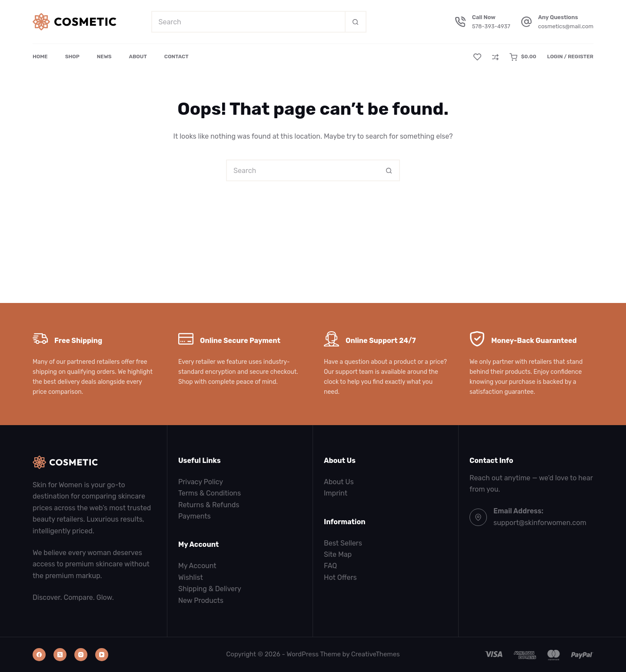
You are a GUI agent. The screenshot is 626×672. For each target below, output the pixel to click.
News (104, 57)
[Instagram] (81, 655)
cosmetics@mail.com (566, 26)
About (138, 57)
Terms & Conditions (210, 493)
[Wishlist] (477, 57)
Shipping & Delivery (210, 589)
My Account (197, 566)
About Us (339, 482)
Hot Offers (340, 577)
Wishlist (191, 577)
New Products (201, 600)
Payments (195, 516)
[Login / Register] (570, 57)
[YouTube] (102, 655)
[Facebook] (39, 655)
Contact (176, 57)
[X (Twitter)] (60, 655)
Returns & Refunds (209, 505)
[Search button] (356, 22)
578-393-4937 (491, 26)
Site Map (338, 554)
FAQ (330, 566)
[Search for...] (248, 22)
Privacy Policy (201, 482)
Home (40, 57)
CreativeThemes (376, 654)
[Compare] (495, 57)
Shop (72, 57)
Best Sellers (343, 543)
